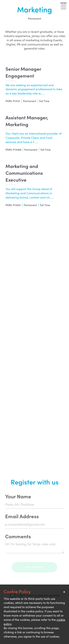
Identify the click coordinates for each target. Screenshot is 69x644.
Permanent (35, 18)
